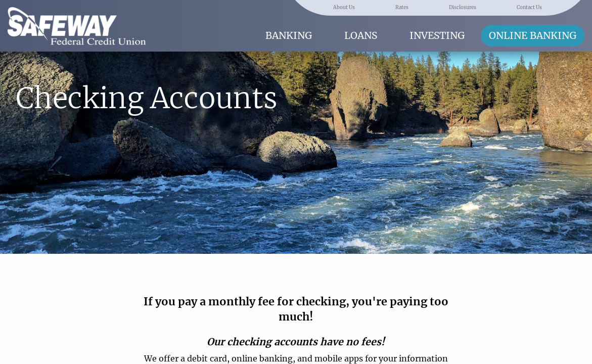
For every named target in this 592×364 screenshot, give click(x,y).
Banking (289, 35)
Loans (361, 35)
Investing (437, 35)
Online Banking (533, 35)
